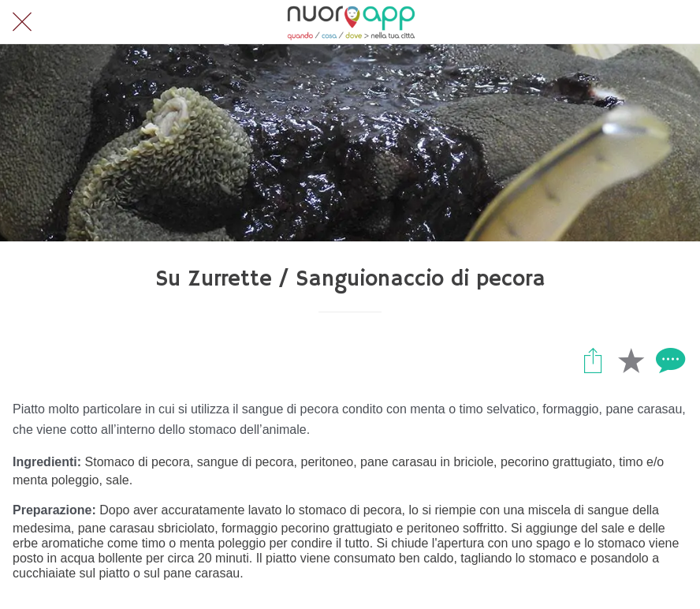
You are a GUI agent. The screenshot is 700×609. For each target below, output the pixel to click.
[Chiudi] (22, 22)
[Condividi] (593, 360)
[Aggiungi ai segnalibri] (631, 360)
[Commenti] (668, 360)
